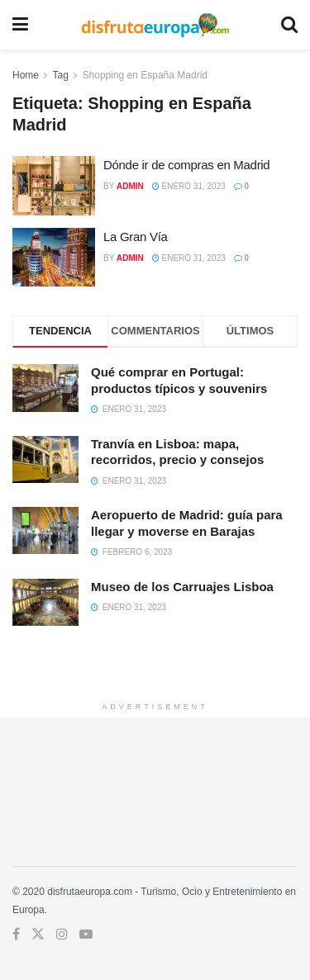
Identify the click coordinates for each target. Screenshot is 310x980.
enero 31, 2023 (189, 186)
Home (26, 75)
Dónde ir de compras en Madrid (186, 165)
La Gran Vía (136, 237)
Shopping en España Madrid (145, 75)
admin (130, 186)
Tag (60, 75)
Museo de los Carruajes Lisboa (182, 587)
